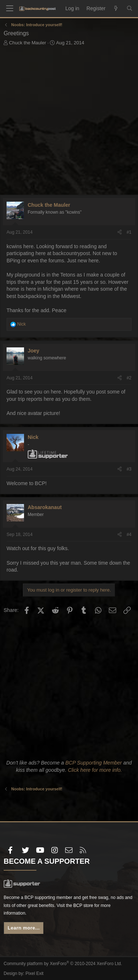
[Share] (120, 232)
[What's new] (116, 9)
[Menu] (9, 9)
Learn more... (24, 928)
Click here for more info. (95, 770)
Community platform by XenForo (63, 964)
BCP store (83, 906)
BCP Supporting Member (93, 763)
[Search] (130, 9)
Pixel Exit (34, 973)
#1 (129, 232)
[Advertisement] (69, 122)
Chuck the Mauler (28, 43)
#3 (129, 469)
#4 (129, 535)
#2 (129, 378)
